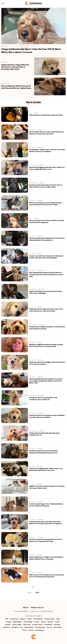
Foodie (29, 619)
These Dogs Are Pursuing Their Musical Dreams (46, 115)
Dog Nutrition (5, 84)
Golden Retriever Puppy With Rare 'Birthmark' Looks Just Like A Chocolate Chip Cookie (15, 67)
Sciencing (57, 625)
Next (37, 592)
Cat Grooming (33, 396)
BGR (7, 619)
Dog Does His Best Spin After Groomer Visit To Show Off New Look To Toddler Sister (46, 186)
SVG (21, 627)
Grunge (8, 622)
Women (31, 630)
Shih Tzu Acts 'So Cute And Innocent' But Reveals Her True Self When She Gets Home (46, 576)
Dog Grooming (33, 183)
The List (49, 627)
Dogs (31, 113)
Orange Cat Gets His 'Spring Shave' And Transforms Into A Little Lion (43, 399)
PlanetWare (48, 625)
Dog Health (4, 62)
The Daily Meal (40, 627)
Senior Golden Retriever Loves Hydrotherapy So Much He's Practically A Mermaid (47, 133)
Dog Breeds (32, 148)
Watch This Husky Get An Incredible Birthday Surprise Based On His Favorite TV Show (45, 204)
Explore (23, 619)
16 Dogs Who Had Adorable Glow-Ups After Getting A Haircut (44, 434)
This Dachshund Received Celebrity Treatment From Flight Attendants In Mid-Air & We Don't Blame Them (46, 381)
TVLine (24, 630)
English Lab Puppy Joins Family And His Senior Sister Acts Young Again (46, 292)
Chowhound (14, 619)
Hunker (37, 622)
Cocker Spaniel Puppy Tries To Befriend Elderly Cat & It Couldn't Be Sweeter (46, 505)
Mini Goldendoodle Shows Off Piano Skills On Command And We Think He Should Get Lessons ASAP (46, 274)
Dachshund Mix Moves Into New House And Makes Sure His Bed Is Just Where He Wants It (46, 523)
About (26, 608)
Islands (43, 622)
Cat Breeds (32, 484)
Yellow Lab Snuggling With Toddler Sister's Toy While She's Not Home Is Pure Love (46, 469)
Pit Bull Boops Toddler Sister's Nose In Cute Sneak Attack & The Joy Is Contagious (47, 151)
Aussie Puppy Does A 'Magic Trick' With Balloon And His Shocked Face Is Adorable (46, 558)
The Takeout (58, 627)
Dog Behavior (5, 46)
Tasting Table (29, 627)
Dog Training (33, 271)
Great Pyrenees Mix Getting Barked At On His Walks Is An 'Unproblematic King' (45, 540)
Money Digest (17, 625)
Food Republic (38, 619)
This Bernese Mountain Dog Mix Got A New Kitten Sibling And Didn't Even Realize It (47, 239)
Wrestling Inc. (40, 630)
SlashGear (15, 627)
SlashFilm (7, 627)
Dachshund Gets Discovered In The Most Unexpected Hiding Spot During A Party (43, 452)
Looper (57, 622)
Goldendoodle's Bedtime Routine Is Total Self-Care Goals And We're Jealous (47, 328)
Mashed (8, 625)
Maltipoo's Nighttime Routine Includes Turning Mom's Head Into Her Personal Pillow (46, 345)
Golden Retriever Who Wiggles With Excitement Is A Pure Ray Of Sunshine (47, 363)
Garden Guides (50, 619)
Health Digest (17, 622)
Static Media (23, 611)
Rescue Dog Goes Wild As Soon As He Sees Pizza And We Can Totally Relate (16, 87)
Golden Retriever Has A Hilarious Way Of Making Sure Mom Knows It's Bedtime (47, 416)
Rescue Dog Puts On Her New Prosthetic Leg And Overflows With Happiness (47, 221)
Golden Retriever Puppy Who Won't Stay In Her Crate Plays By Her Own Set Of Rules (46, 310)
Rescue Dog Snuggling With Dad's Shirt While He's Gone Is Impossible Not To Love (47, 168)
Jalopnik (50, 622)
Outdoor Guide (37, 625)
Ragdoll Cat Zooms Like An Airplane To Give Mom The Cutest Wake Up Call (47, 487)
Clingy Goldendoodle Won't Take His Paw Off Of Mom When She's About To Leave (31, 51)
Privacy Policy (37, 608)
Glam (58, 619)
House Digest (28, 622)
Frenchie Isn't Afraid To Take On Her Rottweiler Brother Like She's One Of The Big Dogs (46, 257)
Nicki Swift (27, 625)
